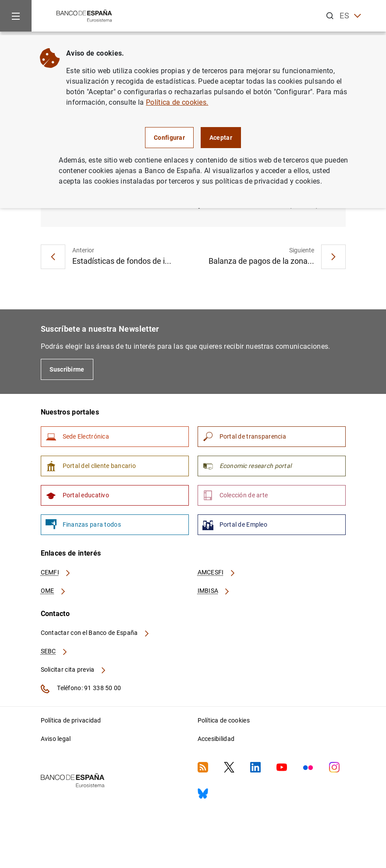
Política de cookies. (177, 102)
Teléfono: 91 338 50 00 (81, 689)
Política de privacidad (71, 720)
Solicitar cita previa (74, 670)
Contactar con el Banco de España (96, 633)
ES (350, 16)
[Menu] (16, 16)
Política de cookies (224, 720)
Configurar (169, 138)
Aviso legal (56, 739)
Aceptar (221, 138)
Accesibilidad (216, 739)
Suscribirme (67, 369)
